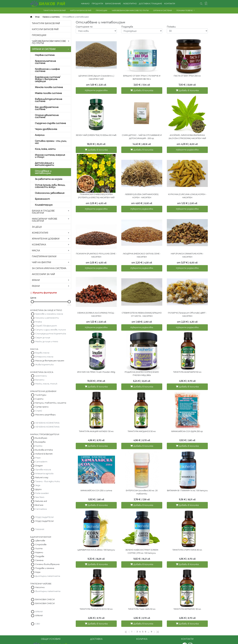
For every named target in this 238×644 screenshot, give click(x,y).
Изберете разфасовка (96, 90)
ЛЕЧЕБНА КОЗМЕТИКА (47, 423)
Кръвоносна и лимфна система (47, 70)
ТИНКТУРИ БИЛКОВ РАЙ (54, 10)
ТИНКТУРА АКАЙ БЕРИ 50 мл (187, 365)
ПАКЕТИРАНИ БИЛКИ (44, 256)
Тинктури (41, 395)
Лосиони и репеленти (47, 318)
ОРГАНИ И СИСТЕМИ (162, 10)
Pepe (38, 458)
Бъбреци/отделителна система (48, 100)
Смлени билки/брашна (47, 564)
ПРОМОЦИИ (101, 10)
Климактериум (44, 205)
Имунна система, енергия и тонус (50, 156)
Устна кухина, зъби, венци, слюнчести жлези (50, 186)
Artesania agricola (44, 473)
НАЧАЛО (85, 4)
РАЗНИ (36, 286)
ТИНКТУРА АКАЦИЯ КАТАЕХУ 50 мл (96, 423)
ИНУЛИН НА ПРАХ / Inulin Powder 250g (96, 365)
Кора (38, 572)
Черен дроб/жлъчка (46, 129)
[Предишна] (129, 617)
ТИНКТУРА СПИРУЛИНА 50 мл (187, 538)
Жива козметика (44, 364)
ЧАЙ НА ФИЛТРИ (42, 262)
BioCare (39, 505)
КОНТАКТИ (170, 4)
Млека (39, 322)
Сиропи (39, 399)
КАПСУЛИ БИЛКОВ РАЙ (81, 10)
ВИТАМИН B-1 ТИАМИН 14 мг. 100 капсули (187, 480)
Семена (39, 560)
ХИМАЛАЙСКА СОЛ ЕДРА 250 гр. (187, 423)
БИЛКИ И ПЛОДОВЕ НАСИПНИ (43, 212)
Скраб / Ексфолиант (46, 326)
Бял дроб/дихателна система (47, 108)
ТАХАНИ (40, 529)
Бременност (42, 199)
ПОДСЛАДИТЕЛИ (44, 517)
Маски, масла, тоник (46, 384)
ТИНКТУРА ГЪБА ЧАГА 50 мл (142, 596)
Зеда (38, 485)
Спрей (39, 411)
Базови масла (42, 353)
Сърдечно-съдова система (50, 123)
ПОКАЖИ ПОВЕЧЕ (184, 10)
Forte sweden (42, 493)
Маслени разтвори (45, 415)
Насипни (40, 587)
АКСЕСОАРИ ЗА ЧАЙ (43, 274)
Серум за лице (43, 337)
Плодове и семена (45, 568)
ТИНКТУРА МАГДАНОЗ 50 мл (142, 423)
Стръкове (41, 544)
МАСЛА (36, 251)
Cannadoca (41, 509)
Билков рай (41, 438)
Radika (39, 446)
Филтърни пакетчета (48, 591)
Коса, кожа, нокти (45, 149)
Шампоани (41, 376)
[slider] (32, 302)
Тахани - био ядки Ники (48, 481)
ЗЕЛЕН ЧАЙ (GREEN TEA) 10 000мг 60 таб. (96, 134)
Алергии (40, 135)
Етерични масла (44, 357)
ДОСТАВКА (96, 631)
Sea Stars (40, 497)
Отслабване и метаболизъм (43, 172)
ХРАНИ (36, 280)
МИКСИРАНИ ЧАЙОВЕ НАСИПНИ (45, 220)
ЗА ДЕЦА (37, 227)
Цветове (40, 541)
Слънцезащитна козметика (51, 334)
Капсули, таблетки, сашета (51, 403)
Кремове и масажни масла (49, 314)
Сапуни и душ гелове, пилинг (51, 330)
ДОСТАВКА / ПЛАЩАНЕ (150, 4)
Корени (39, 552)
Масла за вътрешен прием (50, 361)
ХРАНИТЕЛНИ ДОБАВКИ (46, 239)
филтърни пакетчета (48, 576)
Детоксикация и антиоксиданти (44, 164)
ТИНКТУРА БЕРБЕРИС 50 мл (187, 596)
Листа (39, 548)
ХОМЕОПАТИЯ (40, 233)
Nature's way (42, 477)
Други (38, 489)
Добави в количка (142, 90)
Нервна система (45, 55)
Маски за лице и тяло (47, 341)
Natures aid (41, 501)
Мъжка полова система (48, 93)
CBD (38, 624)
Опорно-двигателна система (47, 116)
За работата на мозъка (49, 179)
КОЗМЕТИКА (39, 245)
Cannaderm (41, 462)
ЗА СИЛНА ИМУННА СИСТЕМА (49, 268)
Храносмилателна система (45, 62)
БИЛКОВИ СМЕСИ (45, 599)
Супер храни (42, 407)
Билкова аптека (44, 450)
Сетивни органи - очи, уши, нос (51, 142)
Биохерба (40, 442)
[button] (201, 4)
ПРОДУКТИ (97, 4)
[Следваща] (154, 617)
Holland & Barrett (44, 454)
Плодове (40, 556)
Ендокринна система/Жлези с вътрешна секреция (48, 79)
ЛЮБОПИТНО (130, 4)
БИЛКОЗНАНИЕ (113, 4)
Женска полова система (49, 87)
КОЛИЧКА (142, 631)
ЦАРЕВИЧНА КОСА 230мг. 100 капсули (96, 538)
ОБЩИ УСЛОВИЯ (51, 631)
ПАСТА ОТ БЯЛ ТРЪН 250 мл (187, 76)
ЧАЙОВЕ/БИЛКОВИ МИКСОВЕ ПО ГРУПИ (130, 10)
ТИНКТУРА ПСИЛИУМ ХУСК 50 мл (96, 596)
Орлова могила (43, 469)
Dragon (39, 466)
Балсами (40, 380)
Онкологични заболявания (50, 193)
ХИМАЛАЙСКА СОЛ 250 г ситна (96, 480)
